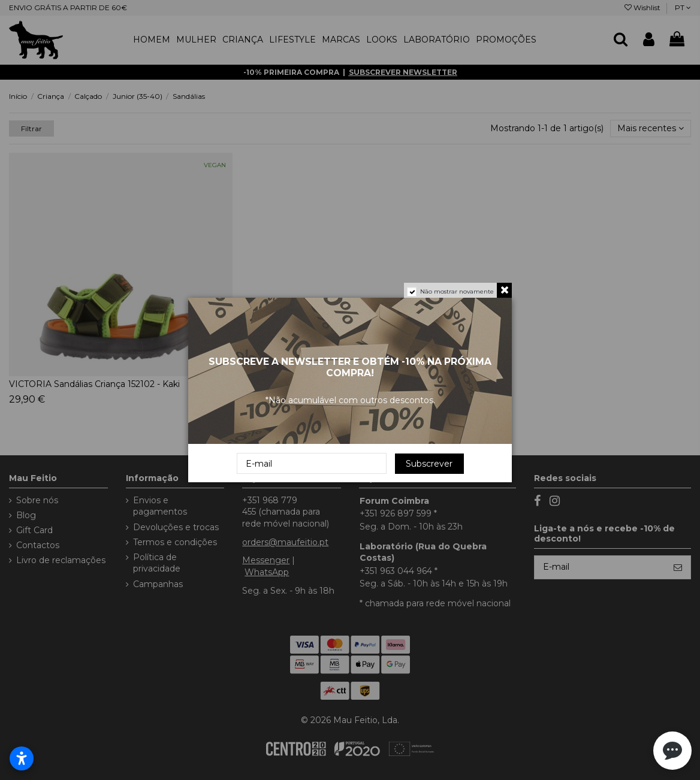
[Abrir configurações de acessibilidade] (22, 758)
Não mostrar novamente (457, 291)
